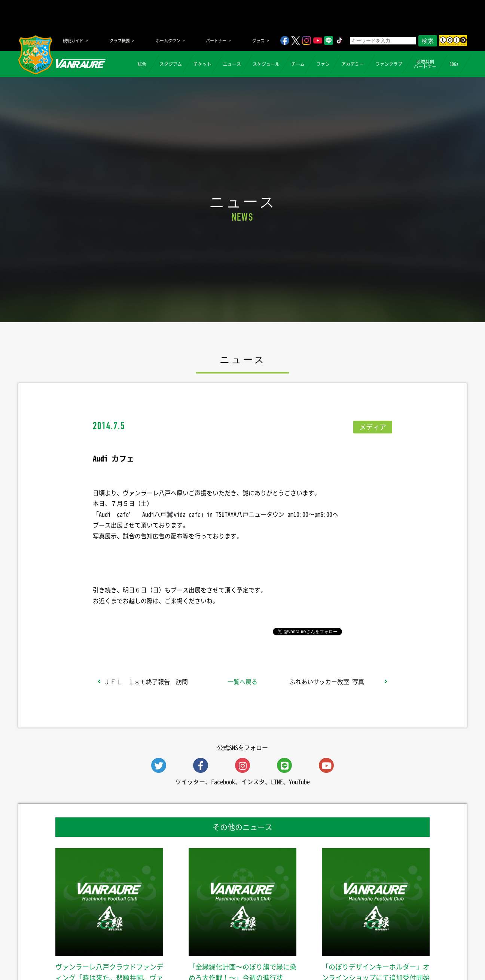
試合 (142, 64)
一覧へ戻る (242, 681)
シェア (152, 631)
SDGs (454, 64)
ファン (323, 64)
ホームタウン (168, 41)
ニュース (232, 64)
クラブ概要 (120, 41)
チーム (298, 64)
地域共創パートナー (425, 64)
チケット (202, 64)
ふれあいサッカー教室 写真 (327, 681)
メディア (373, 427)
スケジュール (266, 64)
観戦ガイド (73, 41)
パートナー (216, 41)
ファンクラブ (389, 64)
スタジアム (171, 64)
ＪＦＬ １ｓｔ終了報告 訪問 (146, 681)
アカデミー (353, 64)
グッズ (258, 41)
